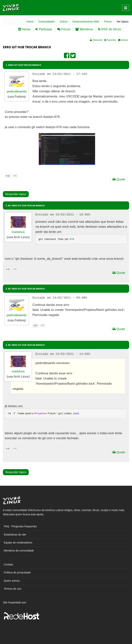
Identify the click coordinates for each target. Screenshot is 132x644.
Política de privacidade (17, 572)
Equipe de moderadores (18, 543)
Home (30, 22)
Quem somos (12, 581)
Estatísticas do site (15, 535)
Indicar (123, 40)
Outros (64, 22)
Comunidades (47, 22)
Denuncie (96, 40)
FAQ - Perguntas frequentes (20, 526)
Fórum (108, 22)
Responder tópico (16, 194)
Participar (44, 29)
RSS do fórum (110, 29)
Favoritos (110, 40)
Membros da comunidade (19, 551)
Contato (8, 564)
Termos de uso (13, 589)
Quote (119, 179)
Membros (84, 29)
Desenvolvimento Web (86, 22)
